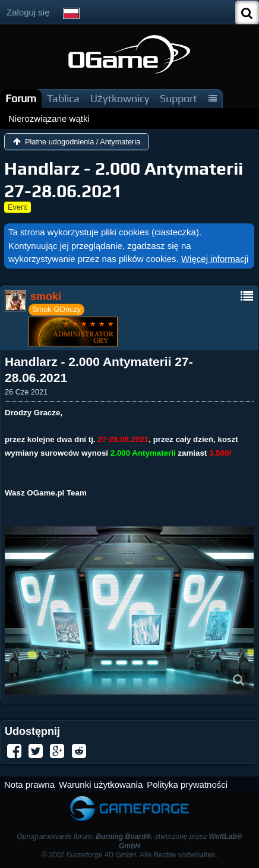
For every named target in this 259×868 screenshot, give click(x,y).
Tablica (63, 98)
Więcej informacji (215, 259)
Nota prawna (29, 785)
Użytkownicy (120, 98)
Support (179, 98)
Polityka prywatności (187, 785)
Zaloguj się (28, 12)
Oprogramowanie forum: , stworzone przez (130, 841)
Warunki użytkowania (101, 785)
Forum (21, 98)
